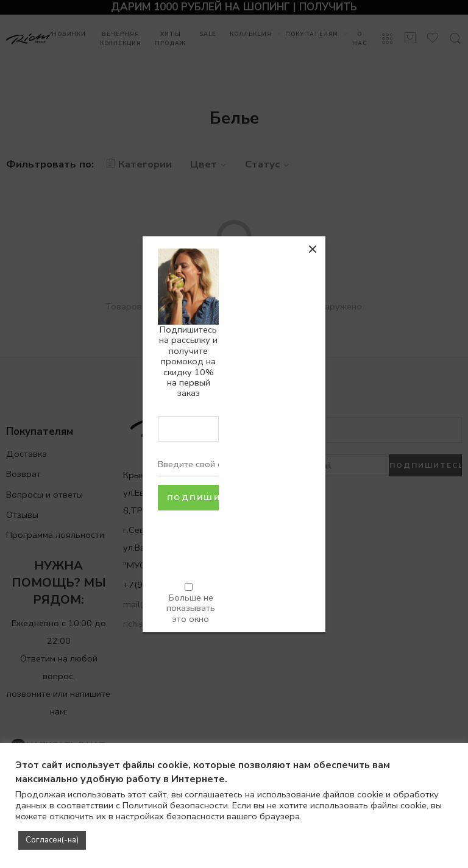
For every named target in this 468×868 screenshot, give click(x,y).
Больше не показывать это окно (191, 608)
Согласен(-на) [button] (52, 840)
